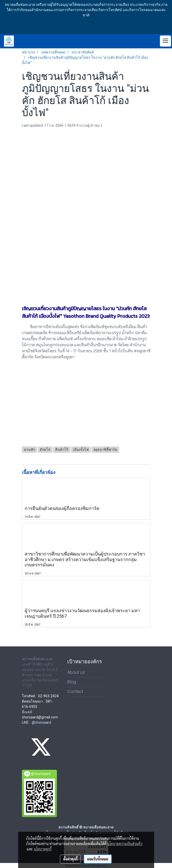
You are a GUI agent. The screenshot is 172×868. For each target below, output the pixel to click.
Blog (72, 682)
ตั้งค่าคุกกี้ (70, 859)
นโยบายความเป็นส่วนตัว (125, 844)
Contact (75, 691)
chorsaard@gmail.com (40, 717)
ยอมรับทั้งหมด (98, 859)
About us (76, 672)
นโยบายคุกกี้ (43, 849)
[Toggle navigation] (165, 41)
